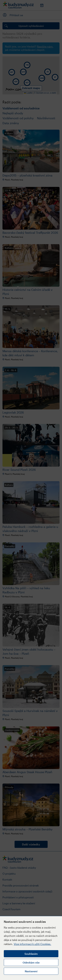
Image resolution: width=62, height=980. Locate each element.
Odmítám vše (31, 962)
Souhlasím (31, 954)
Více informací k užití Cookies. (32, 944)
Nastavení (31, 971)
